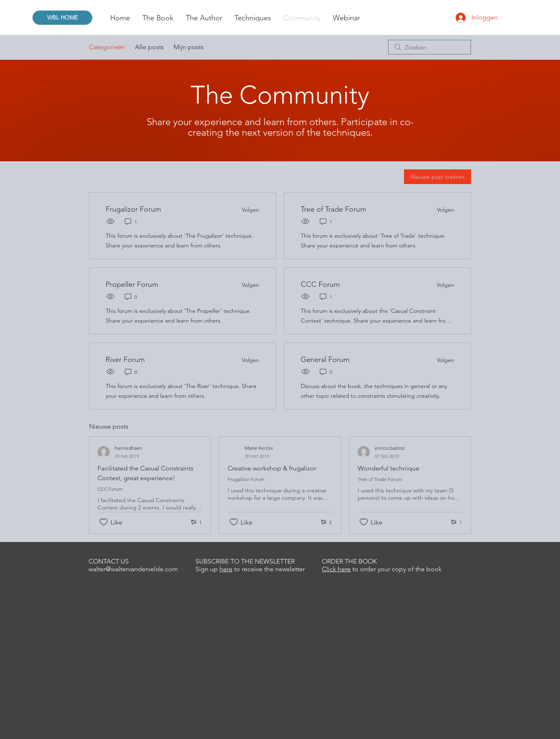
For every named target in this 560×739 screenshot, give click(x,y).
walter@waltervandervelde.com (133, 569)
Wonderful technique (389, 468)
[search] (430, 47)
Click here (336, 569)
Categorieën (107, 47)
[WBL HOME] (62, 18)
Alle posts (149, 47)
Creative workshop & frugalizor (272, 468)
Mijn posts (189, 47)
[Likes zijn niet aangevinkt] (104, 522)
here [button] (226, 569)
